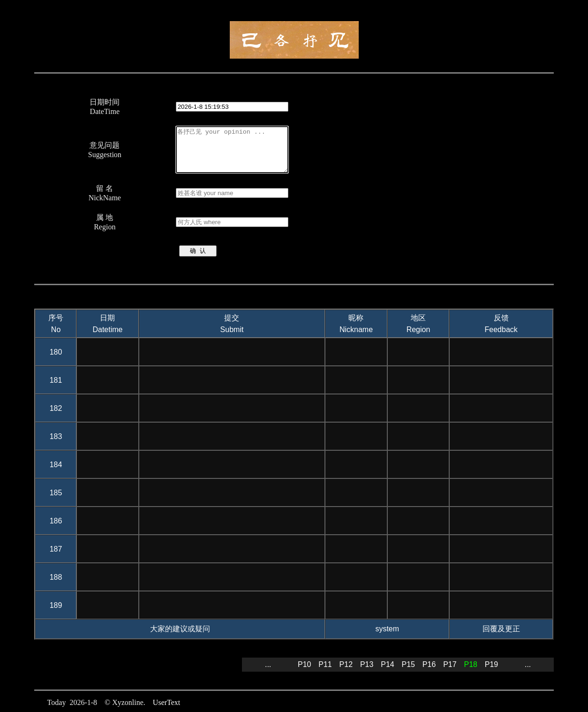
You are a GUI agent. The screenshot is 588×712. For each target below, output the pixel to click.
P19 (491, 664)
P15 (408, 664)
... (268, 664)
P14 (387, 664)
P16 (429, 664)
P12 (346, 664)
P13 (367, 664)
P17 (450, 664)
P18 (470, 664)
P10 (304, 664)
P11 (325, 664)
